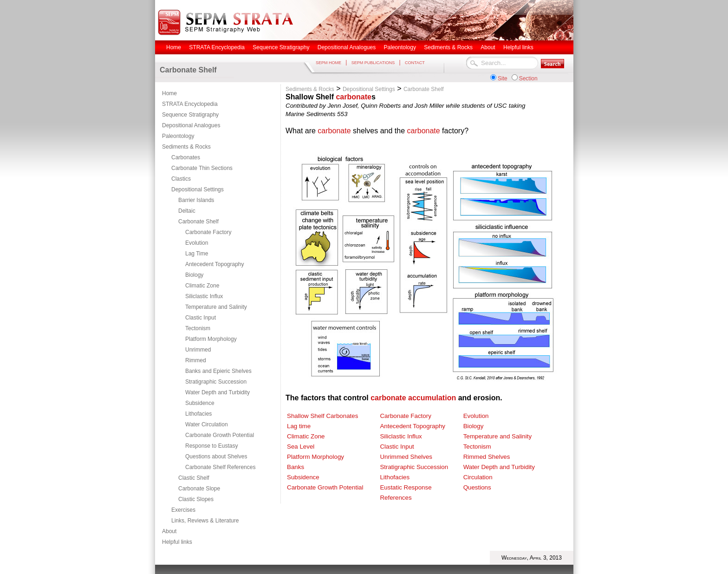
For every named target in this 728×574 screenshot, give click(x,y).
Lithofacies (198, 414)
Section (528, 78)
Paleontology (178, 136)
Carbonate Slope (199, 489)
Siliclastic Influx (204, 296)
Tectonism (198, 328)
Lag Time (197, 254)
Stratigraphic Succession (216, 382)
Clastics (181, 179)
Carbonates (186, 157)
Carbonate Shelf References (220, 467)
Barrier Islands (196, 200)
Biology (194, 275)
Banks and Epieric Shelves (218, 371)
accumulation (432, 398)
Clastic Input (201, 318)
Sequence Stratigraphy (190, 115)
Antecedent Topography (215, 264)
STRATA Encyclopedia (190, 104)
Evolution (197, 243)
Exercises (183, 510)
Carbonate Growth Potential (220, 435)
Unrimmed (198, 350)
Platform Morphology (211, 339)
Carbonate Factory (208, 232)
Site (503, 78)
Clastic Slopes (196, 499)
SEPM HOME (328, 63)
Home (169, 93)
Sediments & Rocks (186, 147)
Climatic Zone (202, 286)
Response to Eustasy (211, 446)
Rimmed (196, 360)
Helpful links (177, 542)
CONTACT (415, 63)
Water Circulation (207, 424)
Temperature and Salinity (216, 307)
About (169, 531)
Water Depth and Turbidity (218, 392)
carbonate (353, 97)
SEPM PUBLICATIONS (373, 63)
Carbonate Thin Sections (202, 168)
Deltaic (187, 211)
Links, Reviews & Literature (205, 521)
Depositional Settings (198, 189)
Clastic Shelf (194, 478)
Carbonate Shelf (198, 222)
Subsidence (200, 403)
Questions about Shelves (216, 457)
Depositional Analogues (191, 125)
